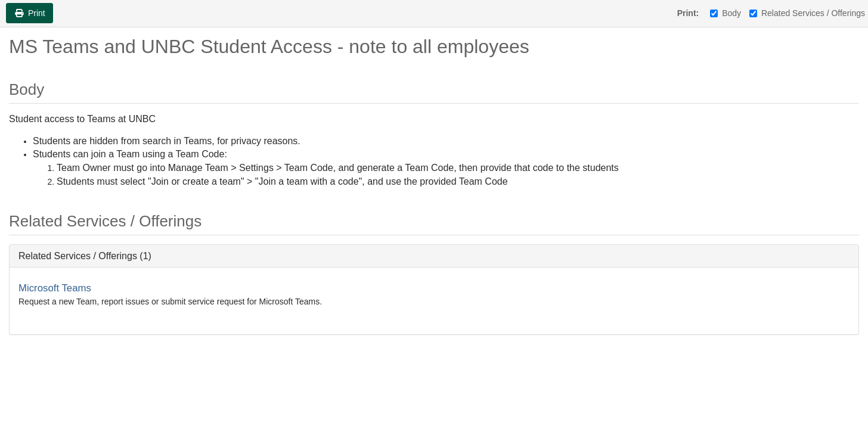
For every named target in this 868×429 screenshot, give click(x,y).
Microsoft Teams (55, 288)
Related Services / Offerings (807, 13)
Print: (688, 13)
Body (726, 13)
